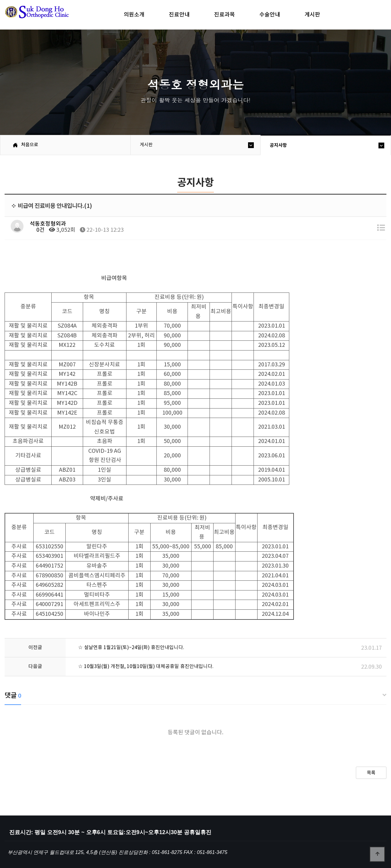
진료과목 (225, 15)
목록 (371, 773)
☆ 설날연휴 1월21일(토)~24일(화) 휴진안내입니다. (131, 648)
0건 (37, 230)
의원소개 (134, 15)
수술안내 (270, 15)
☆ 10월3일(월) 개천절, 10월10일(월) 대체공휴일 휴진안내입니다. (146, 666)
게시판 (312, 15)
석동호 (47, 15)
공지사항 (278, 145)
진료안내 (179, 15)
